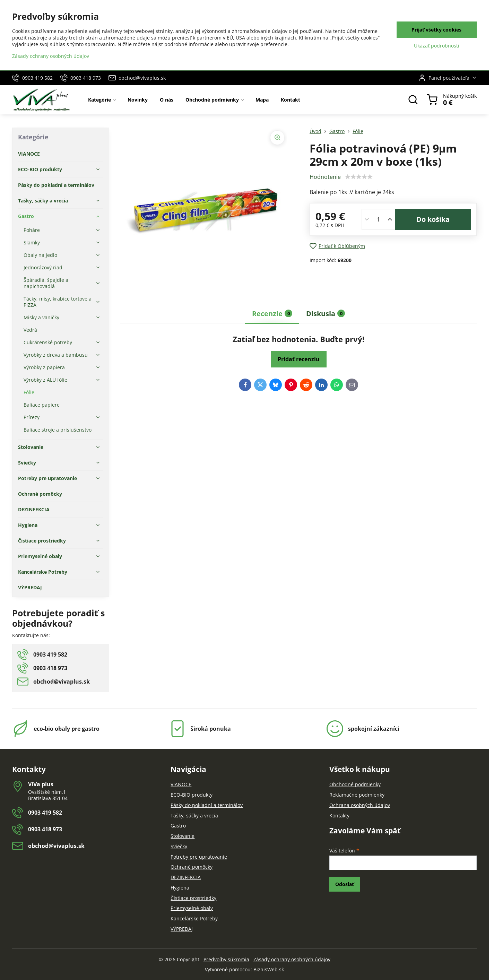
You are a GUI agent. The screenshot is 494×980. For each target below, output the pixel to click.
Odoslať (345, 884)
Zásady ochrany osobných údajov (292, 959)
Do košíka (433, 219)
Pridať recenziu (299, 359)
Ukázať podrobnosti (437, 46)
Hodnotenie (325, 177)
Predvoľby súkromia (226, 959)
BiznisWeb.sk (269, 969)
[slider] (359, 177)
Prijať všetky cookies (436, 30)
